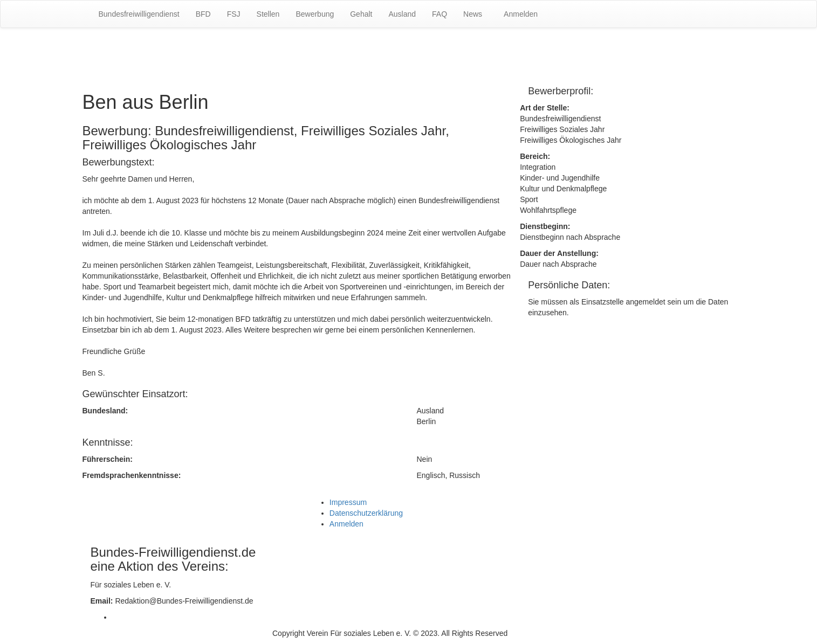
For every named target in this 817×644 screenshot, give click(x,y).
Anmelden (521, 14)
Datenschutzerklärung (366, 513)
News (473, 14)
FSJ (234, 14)
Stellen (268, 14)
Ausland (402, 14)
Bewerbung (315, 14)
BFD (203, 14)
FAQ (440, 14)
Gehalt (361, 14)
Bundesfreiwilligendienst (139, 14)
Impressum (348, 502)
